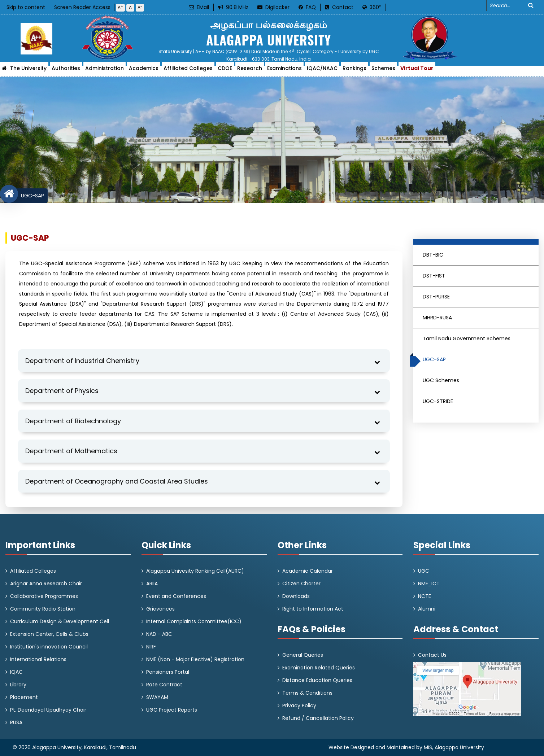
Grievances (160, 609)
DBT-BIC (433, 255)
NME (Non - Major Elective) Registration (195, 659)
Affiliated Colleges (188, 70)
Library (18, 685)
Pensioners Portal (168, 672)
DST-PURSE (436, 297)
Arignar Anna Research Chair (46, 584)
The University (28, 70)
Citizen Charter (301, 584)
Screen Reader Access (82, 7)
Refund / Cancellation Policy (318, 718)
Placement (24, 697)
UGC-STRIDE (438, 401)
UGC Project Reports (172, 710)
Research (250, 70)
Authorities (66, 70)
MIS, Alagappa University (454, 747)
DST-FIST (434, 276)
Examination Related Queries (319, 668)
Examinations (284, 70)
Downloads (296, 596)
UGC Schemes (441, 380)
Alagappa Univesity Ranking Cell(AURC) (195, 571)
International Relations (38, 659)
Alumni (427, 609)
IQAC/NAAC (322, 70)
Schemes (383, 70)
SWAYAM (157, 697)
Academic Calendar (308, 571)
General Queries (303, 655)
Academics (144, 70)
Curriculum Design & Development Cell (60, 621)
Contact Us (432, 655)
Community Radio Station (43, 609)
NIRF (151, 647)
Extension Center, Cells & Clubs (49, 634)
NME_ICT (429, 584)
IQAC (16, 672)
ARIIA (152, 584)
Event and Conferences (176, 596)
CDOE (225, 70)
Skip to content (26, 7)
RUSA (16, 722)
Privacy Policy (299, 705)
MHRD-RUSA (437, 318)
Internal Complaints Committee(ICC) (194, 621)
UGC (424, 571)
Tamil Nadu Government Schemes (467, 338)
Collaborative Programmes (44, 596)
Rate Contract (164, 685)
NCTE (425, 596)
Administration (105, 70)
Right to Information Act (313, 609)
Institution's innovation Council (49, 647)
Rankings (354, 70)
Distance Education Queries (317, 680)
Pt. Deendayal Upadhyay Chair (48, 710)
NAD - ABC (159, 634)
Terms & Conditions (307, 693)
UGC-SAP (31, 196)
